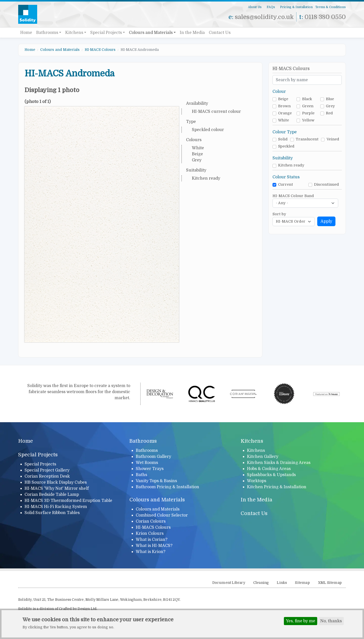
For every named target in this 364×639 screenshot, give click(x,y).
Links (282, 583)
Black (307, 99)
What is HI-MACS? (154, 546)
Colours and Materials (151, 33)
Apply (326, 221)
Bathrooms (47, 33)
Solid (283, 139)
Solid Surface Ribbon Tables (52, 513)
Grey (330, 106)
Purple (308, 113)
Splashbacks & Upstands (271, 475)
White (283, 120)
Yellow (308, 120)
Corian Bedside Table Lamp (52, 495)
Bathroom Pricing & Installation (167, 487)
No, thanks (331, 622)
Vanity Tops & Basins (156, 481)
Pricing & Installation (296, 7)
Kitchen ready (291, 165)
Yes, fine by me (301, 622)
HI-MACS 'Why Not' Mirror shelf (57, 488)
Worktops (257, 481)
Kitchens (74, 33)
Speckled (286, 146)
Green (308, 106)
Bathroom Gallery (153, 457)
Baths (141, 475)
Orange (285, 113)
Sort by (279, 214)
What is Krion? (151, 552)
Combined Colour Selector (162, 515)
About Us (255, 7)
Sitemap (302, 583)
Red (329, 113)
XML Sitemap (330, 583)
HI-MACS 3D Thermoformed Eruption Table (68, 501)
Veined (333, 139)
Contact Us (220, 33)
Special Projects (106, 33)
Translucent (307, 139)
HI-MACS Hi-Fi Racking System (56, 507)
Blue (330, 99)
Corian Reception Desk (47, 476)
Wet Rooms (147, 463)
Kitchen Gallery (263, 457)
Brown (284, 106)
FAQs (271, 7)
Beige (283, 99)
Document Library (229, 583)
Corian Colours (151, 521)
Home (26, 33)
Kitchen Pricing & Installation (277, 487)
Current (286, 185)
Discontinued (326, 185)
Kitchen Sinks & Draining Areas (279, 463)
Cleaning (261, 583)
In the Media (192, 33)
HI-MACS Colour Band (293, 196)
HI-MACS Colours (100, 50)
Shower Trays (150, 469)
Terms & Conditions (331, 7)
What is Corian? (152, 540)
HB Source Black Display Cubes (56, 482)
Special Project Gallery (47, 470)
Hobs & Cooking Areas (269, 469)
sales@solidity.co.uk (264, 17)
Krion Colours (150, 534)
